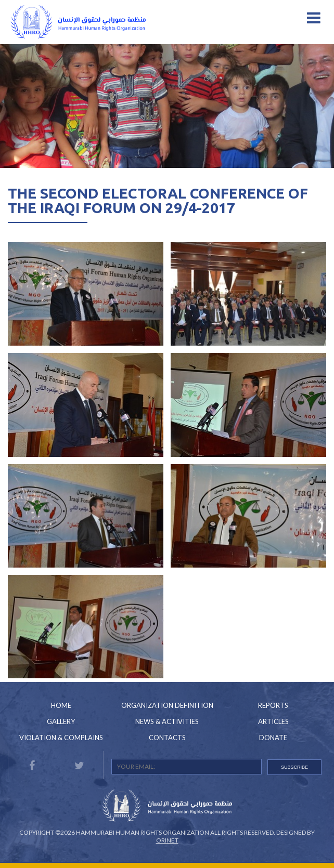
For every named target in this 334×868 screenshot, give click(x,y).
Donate (273, 738)
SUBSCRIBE (294, 767)
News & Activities (167, 721)
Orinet (167, 840)
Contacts (167, 738)
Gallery (61, 721)
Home (61, 705)
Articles (273, 721)
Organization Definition (167, 705)
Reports (273, 705)
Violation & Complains (61, 738)
